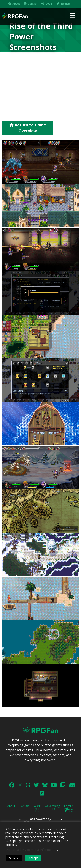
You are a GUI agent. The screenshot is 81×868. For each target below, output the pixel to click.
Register (66, 4)
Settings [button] (14, 858)
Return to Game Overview (28, 128)
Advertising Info (52, 807)
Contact (33, 4)
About (16, 4)
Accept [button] (33, 858)
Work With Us (37, 809)
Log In (49, 4)
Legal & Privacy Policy (69, 809)
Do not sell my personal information (31, 850)
